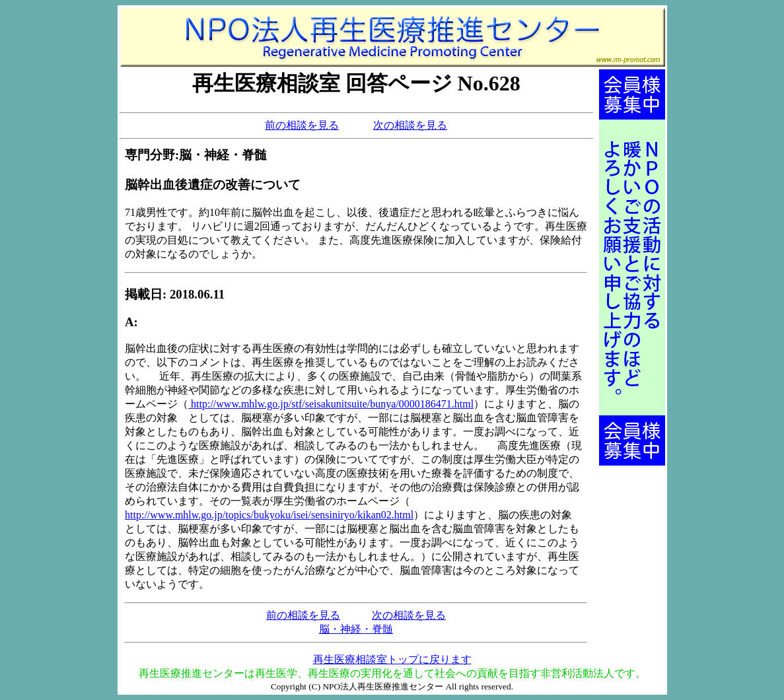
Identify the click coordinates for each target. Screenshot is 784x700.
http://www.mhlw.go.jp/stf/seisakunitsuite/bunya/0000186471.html (331, 404)
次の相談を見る (410, 125)
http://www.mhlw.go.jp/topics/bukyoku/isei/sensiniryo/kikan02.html (269, 515)
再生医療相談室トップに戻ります (392, 659)
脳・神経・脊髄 (356, 629)
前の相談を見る (302, 125)
